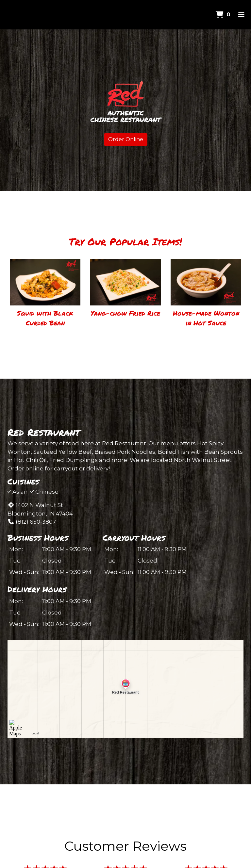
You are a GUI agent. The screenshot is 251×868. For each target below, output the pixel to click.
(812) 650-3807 (32, 522)
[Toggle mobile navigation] (241, 15)
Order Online (126, 139)
